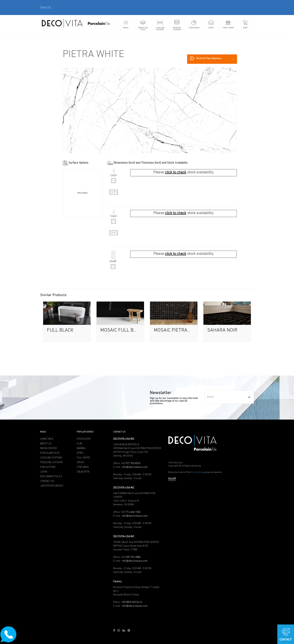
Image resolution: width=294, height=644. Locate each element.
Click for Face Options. (206, 58)
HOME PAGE (47, 439)
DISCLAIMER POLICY (51, 476)
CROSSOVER (84, 439)
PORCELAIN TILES (143, 29)
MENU (126, 28)
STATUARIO (83, 467)
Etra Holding (197, 472)
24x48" (113, 260)
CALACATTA (83, 472)
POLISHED (82, 193)
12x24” (114, 182)
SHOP (245, 28)
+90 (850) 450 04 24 (132, 602)
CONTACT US (47, 481)
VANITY (211, 28)
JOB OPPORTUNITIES (52, 486)
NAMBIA (81, 448)
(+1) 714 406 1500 (131, 512)
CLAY (79, 444)
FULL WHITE (83, 458)
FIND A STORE (228, 28)
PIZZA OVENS (194, 28)
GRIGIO (81, 462)
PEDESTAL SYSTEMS (177, 29)
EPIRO (80, 453)
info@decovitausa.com (135, 467)
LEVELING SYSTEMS (160, 29)
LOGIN (44, 472)
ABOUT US (46, 444)
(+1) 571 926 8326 (131, 463)
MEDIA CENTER (48, 448)
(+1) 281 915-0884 (131, 557)
